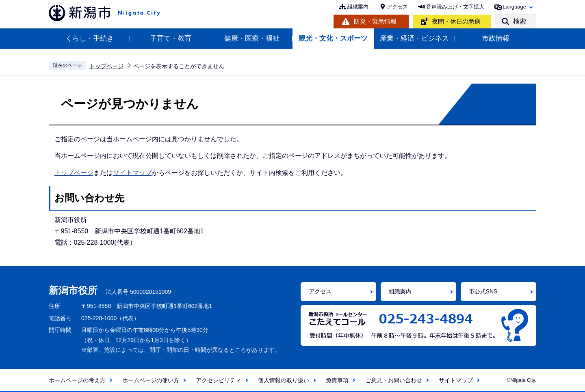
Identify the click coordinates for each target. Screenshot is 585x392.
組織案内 (358, 7)
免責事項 (337, 380)
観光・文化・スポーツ (333, 38)
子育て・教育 (171, 38)
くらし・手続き (90, 38)
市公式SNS (483, 291)
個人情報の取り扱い (284, 380)
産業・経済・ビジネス (414, 38)
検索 (520, 21)
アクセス (397, 7)
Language (514, 7)
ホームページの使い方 (151, 380)
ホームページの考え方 (77, 380)
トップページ (106, 66)
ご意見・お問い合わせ (394, 380)
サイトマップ (132, 173)
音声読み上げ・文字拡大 (455, 7)
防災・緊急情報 (375, 21)
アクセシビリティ (219, 380)
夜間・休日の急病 (456, 21)
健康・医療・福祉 (252, 38)
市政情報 (496, 38)
